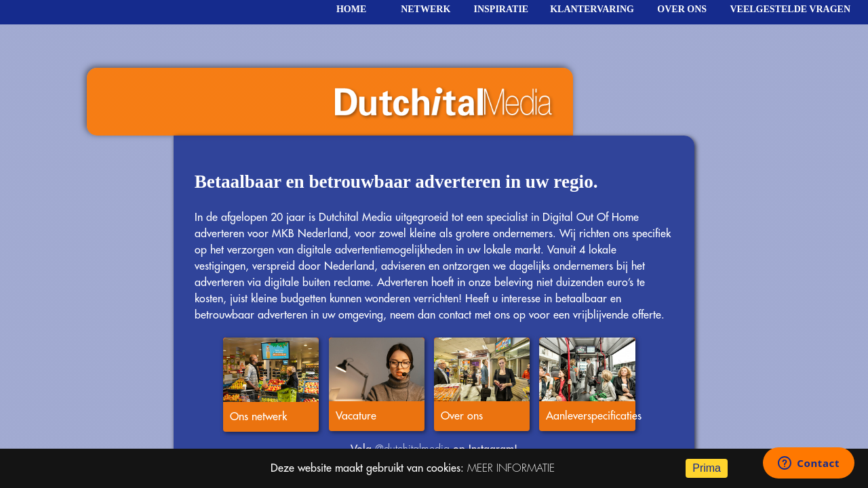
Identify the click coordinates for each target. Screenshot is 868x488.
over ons (682, 9)
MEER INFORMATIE (511, 468)
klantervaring (592, 9)
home (351, 9)
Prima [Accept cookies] (707, 468)
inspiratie (501, 9)
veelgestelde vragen (790, 9)
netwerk (426, 9)
